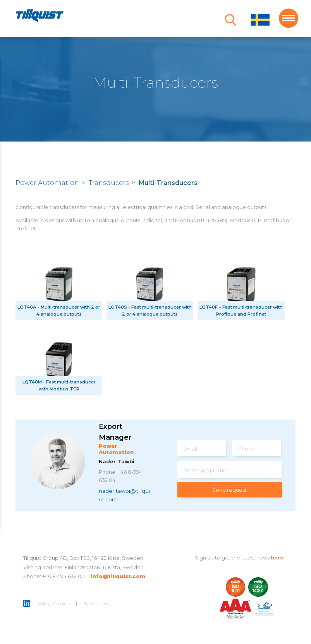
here (277, 558)
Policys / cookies (54, 604)
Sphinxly (99, 604)
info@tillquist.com (118, 576)
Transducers (109, 183)
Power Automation (47, 183)
